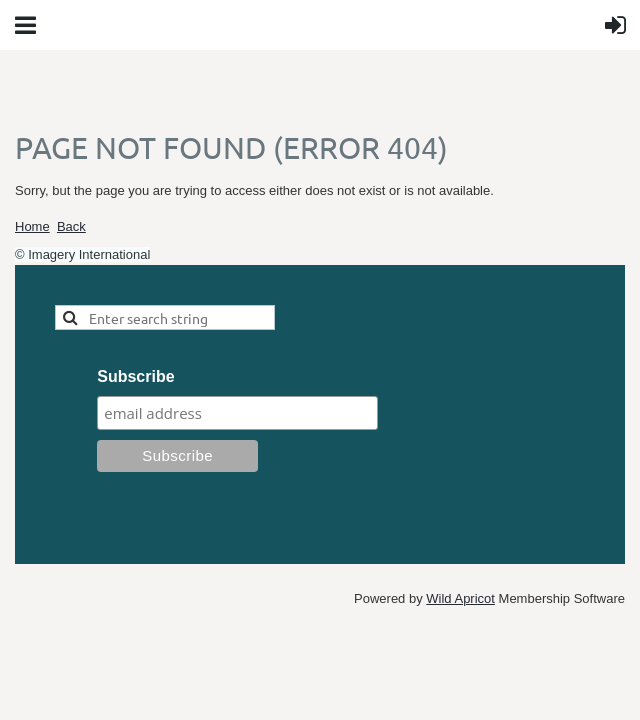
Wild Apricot (460, 598)
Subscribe (135, 376)
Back (71, 226)
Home (32, 226)
